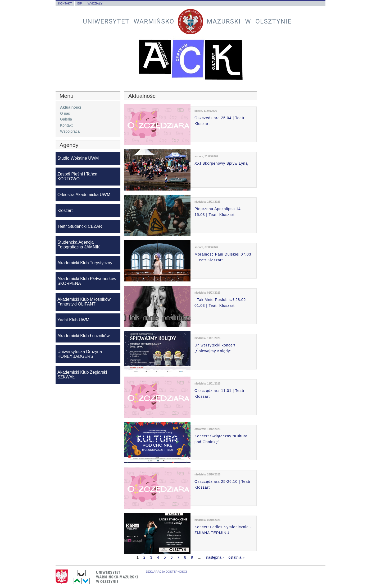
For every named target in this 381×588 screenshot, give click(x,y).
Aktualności (71, 107)
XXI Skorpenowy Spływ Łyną (221, 163)
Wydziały (95, 3)
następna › (215, 557)
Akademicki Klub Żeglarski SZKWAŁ (82, 375)
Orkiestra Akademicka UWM (84, 195)
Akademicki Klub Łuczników (83, 336)
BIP (80, 3)
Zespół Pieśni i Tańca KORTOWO (77, 176)
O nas (65, 113)
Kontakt (65, 3)
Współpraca (70, 131)
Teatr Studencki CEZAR (80, 226)
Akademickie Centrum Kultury (190, 60)
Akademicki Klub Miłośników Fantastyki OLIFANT (84, 302)
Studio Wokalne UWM (78, 158)
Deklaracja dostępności (166, 572)
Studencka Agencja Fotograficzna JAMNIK (79, 245)
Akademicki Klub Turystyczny (85, 263)
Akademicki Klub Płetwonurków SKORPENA (87, 281)
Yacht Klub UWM (73, 320)
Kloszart (65, 210)
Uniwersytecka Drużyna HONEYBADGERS (80, 354)
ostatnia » (236, 557)
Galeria (66, 119)
